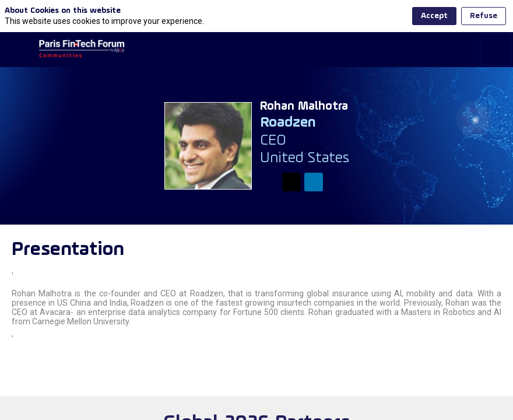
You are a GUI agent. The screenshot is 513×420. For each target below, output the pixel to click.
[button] (17, 17)
